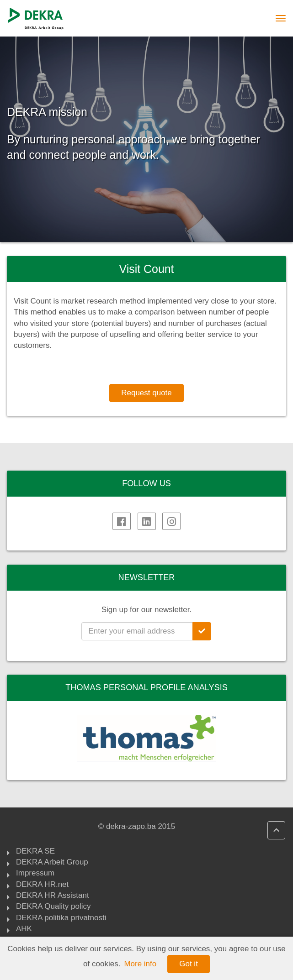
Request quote (146, 393)
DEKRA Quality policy (53, 907)
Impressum (35, 874)
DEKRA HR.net (42, 885)
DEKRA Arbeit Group (52, 863)
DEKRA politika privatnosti (61, 918)
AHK (24, 929)
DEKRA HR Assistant (53, 896)
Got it (189, 964)
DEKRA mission (47, 112)
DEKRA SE (35, 852)
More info (140, 964)
